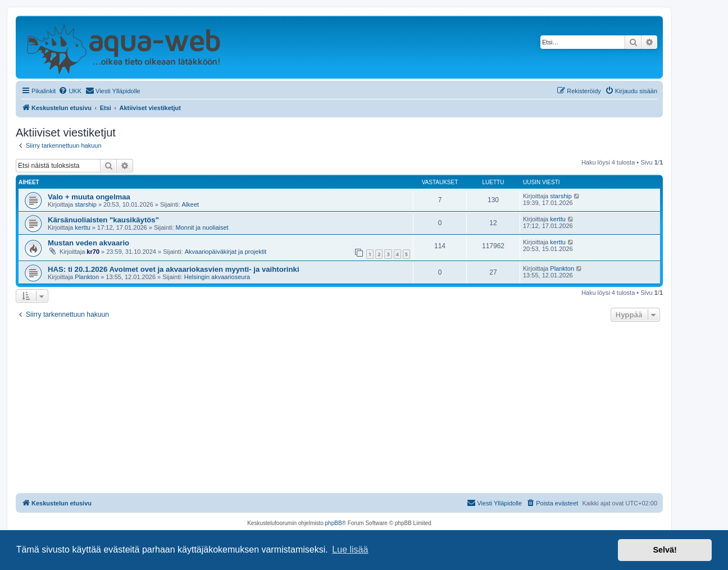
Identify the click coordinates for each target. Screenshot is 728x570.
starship (86, 204)
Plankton (87, 277)
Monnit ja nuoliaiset (202, 227)
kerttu (83, 227)
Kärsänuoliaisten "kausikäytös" (103, 220)
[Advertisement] (339, 409)
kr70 (93, 252)
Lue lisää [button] (350, 550)
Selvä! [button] (665, 550)
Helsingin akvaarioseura (217, 277)
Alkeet (191, 204)
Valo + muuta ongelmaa (89, 197)
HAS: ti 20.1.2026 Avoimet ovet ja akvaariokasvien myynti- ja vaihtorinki (174, 269)
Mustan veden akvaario (88, 243)
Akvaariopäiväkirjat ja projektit (226, 252)
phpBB (334, 523)
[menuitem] (70, 91)
